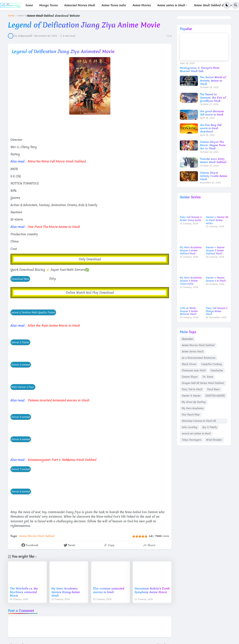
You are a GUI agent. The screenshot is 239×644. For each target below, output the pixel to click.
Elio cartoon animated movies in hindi (109, 590)
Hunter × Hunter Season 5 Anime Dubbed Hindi (215, 251)
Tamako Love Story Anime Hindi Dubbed (213, 161)
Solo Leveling (190, 427)
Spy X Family (210, 427)
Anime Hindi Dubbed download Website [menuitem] (53, 16)
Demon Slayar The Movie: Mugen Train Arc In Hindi (213, 145)
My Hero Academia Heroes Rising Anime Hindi (66, 591)
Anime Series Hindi (193, 352)
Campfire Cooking (212, 364)
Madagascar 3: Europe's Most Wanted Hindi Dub (200, 70)
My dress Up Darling (194, 402)
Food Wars (213, 389)
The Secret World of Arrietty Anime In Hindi (213, 81)
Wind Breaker (214, 440)
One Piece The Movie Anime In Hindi (53, 227)
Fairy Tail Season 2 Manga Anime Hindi (217, 311)
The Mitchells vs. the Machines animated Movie (24, 591)
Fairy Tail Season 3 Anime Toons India (191, 219)
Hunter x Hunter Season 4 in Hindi (216, 279)
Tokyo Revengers (192, 440)
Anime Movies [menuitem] (142, 5)
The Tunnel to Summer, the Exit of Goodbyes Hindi (213, 98)
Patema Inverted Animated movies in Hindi (58, 400)
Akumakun (188, 339)
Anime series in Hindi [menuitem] (171, 5)
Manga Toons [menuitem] (49, 5)
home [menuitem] (29, 5)
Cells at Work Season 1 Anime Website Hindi (189, 311)
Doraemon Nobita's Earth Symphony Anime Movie (152, 590)
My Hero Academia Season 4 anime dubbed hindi (191, 251)
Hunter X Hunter (191, 396)
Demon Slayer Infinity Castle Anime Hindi (214, 176)
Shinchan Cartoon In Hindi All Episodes (199, 421)
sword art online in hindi (196, 434)
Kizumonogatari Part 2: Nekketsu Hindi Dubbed (61, 459)
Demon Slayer (190, 377)
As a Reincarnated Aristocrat (199, 358)
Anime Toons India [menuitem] (114, 5)
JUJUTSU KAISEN (215, 396)
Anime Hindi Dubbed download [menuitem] (215, 5)
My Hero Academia (193, 408)
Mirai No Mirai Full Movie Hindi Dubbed (55, 161)
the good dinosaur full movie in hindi (212, 113)
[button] (227, 5)
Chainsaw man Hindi (194, 370)
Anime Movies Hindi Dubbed (37, 535)
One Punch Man (191, 415)
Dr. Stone (208, 377)
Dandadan (217, 370)
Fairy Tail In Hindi (192, 389)
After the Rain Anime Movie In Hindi (53, 325)
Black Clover (189, 364)
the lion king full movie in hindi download (211, 128)
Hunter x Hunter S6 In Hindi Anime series (217, 220)
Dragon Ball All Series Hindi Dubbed (203, 383)
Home (11, 16)
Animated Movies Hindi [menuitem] (80, 5)
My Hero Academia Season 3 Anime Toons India (191, 281)
